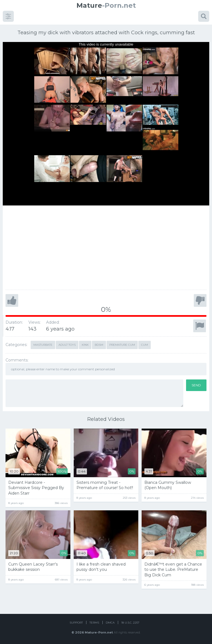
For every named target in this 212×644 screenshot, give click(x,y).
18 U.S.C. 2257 (130, 623)
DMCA (110, 623)
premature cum (122, 345)
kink (85, 345)
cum (145, 345)
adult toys (67, 345)
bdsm (99, 345)
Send (196, 385)
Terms (94, 623)
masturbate (43, 345)
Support (76, 623)
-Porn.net (106, 5)
